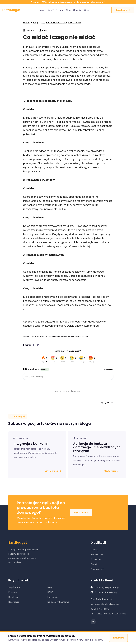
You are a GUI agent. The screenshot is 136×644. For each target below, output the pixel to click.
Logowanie (53, 597)
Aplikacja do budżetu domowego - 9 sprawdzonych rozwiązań (97, 447)
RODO (50, 592)
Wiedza (88, 10)
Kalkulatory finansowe (58, 602)
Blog (68, 10)
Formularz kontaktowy (106, 592)
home (42, 10)
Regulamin (13, 597)
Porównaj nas (97, 569)
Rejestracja (123, 10)
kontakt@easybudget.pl (107, 587)
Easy (11, 10)
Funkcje (94, 550)
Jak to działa (55, 10)
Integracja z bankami (31, 444)
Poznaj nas (96, 559)
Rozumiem (118, 638)
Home (26, 23)
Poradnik (13, 592)
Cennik (77, 10)
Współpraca (14, 587)
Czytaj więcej (53, 471)
